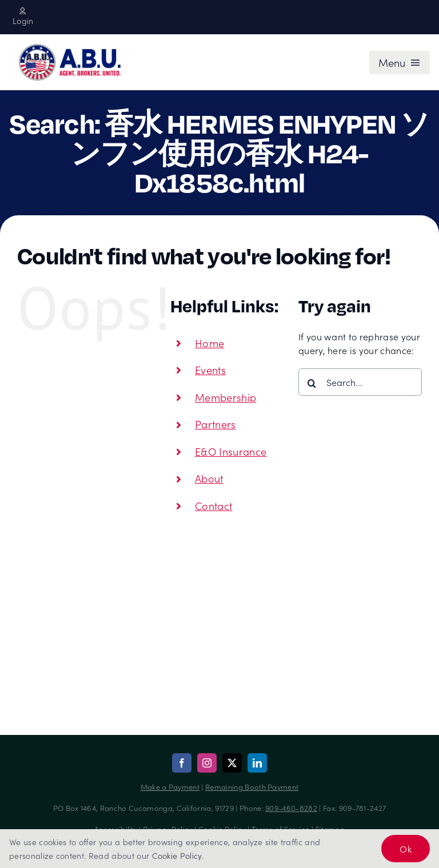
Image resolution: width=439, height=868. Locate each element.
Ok (406, 849)
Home (209, 343)
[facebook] (182, 763)
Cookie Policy (177, 855)
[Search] (312, 383)
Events (210, 370)
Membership (226, 397)
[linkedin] (257, 763)
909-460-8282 (291, 808)
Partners (215, 424)
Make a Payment (170, 787)
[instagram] (207, 763)
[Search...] (360, 382)
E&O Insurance (231, 451)
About (209, 478)
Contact (213, 506)
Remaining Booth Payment (252, 787)
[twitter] (232, 763)
